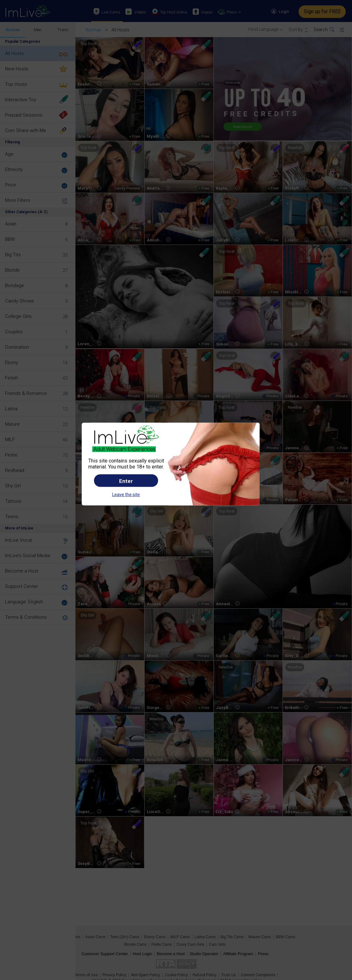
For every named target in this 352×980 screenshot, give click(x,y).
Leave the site (126, 494)
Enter (126, 481)
